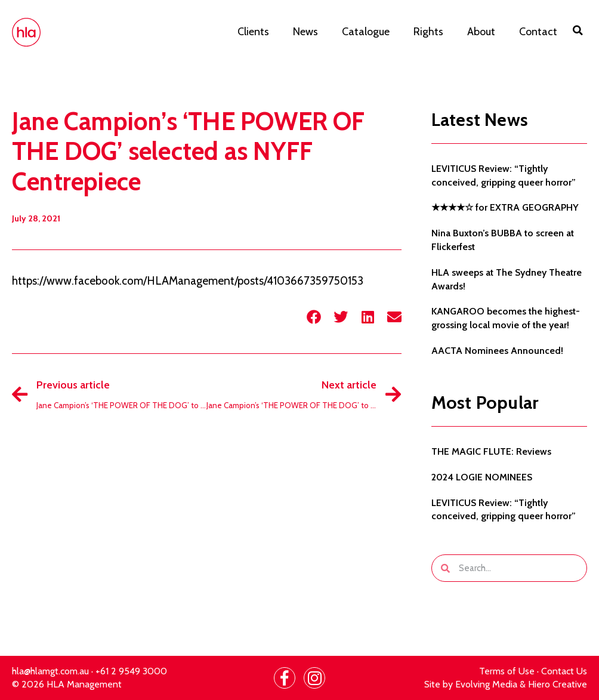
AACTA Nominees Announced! (497, 351)
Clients (253, 32)
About (481, 32)
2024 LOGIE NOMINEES (482, 477)
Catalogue (366, 32)
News (305, 32)
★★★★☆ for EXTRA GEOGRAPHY (505, 207)
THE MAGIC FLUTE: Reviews (491, 451)
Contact (538, 32)
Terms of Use (507, 671)
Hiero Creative (558, 684)
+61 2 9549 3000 (131, 671)
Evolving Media (486, 684)
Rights (428, 32)
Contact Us (564, 671)
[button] (578, 30)
